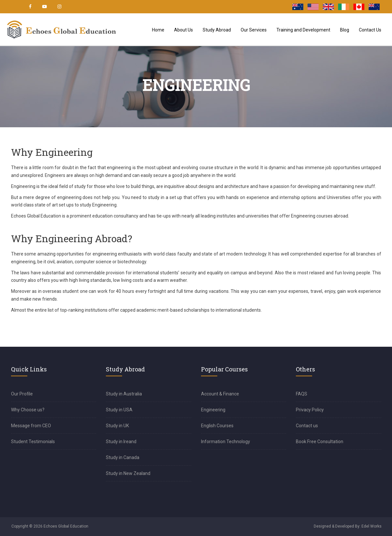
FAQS (302, 394)
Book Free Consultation (320, 442)
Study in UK (117, 426)
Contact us (307, 426)
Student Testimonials (33, 442)
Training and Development (303, 30)
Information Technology (226, 442)
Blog (345, 30)
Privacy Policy (310, 410)
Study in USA (119, 410)
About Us (183, 30)
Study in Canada (123, 457)
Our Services (254, 30)
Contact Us (370, 30)
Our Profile (22, 394)
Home (158, 30)
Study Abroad (217, 30)
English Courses (217, 426)
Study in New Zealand (128, 473)
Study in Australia (124, 394)
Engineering (213, 410)
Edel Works (372, 526)
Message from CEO (31, 426)
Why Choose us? (28, 410)
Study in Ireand (121, 442)
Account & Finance (220, 394)
